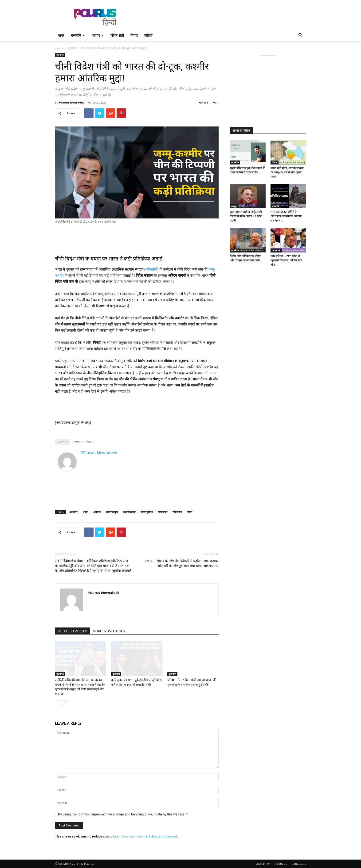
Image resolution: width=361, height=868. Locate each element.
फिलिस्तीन (177, 512)
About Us (281, 864)
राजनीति (78, 35)
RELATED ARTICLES (73, 631)
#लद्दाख (97, 512)
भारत (190, 512)
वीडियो (148, 35)
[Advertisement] (220, 17)
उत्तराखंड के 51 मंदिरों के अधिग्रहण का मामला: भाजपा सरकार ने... (286, 216)
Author (63, 442)
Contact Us (299, 864)
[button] (300, 36)
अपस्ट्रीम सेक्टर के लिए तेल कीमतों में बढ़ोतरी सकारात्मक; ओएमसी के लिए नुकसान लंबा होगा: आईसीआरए (182, 563)
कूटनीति (72, 48)
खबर (61, 35)
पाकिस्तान (163, 512)
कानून (234, 206)
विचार (134, 35)
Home (59, 48)
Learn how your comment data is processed (145, 836)
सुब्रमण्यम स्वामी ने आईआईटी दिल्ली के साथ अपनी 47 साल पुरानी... (246, 216)
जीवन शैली (117, 35)
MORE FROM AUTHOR (109, 631)
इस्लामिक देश (129, 512)
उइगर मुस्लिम (147, 512)
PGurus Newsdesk (72, 102)
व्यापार (98, 35)
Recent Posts (84, 442)
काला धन (276, 250)
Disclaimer (263, 864)
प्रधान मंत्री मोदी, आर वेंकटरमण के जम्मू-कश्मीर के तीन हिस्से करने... (287, 172)
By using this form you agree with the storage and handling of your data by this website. (123, 814)
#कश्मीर (73, 512)
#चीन (85, 512)
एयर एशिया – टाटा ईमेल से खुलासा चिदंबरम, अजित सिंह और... (286, 260)
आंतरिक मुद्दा (112, 512)
